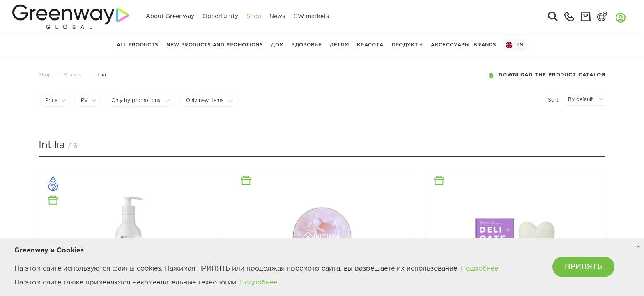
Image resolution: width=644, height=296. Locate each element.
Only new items (205, 101)
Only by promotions (136, 101)
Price (51, 101)
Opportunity (220, 16)
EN (515, 45)
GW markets (311, 16)
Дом (277, 45)
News (277, 16)
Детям (339, 45)
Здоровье (307, 45)
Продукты (407, 45)
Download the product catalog (547, 75)
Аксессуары (450, 45)
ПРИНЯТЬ (583, 267)
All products (137, 45)
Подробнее (480, 269)
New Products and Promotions (215, 45)
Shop (254, 16)
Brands (485, 45)
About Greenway (170, 16)
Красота (370, 45)
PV (84, 101)
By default (581, 100)
